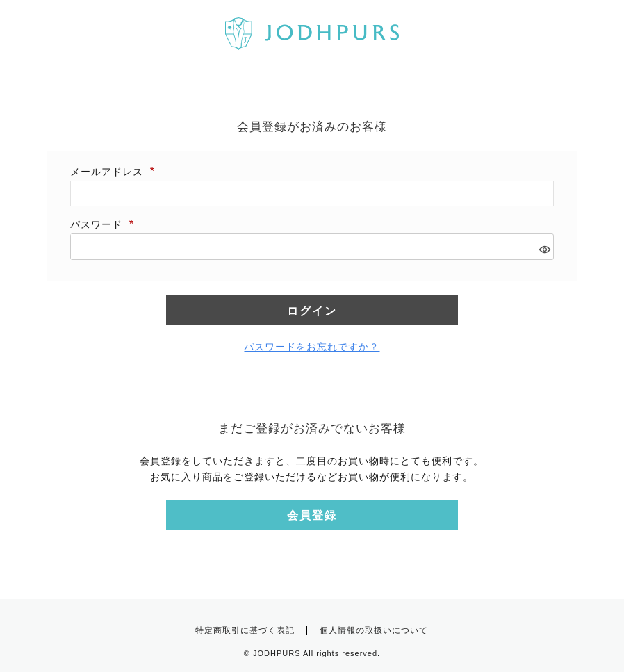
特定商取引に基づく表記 (245, 630)
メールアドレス (113, 172)
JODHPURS (277, 653)
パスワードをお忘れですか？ (312, 347)
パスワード (103, 224)
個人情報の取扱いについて (374, 630)
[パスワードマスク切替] (544, 247)
